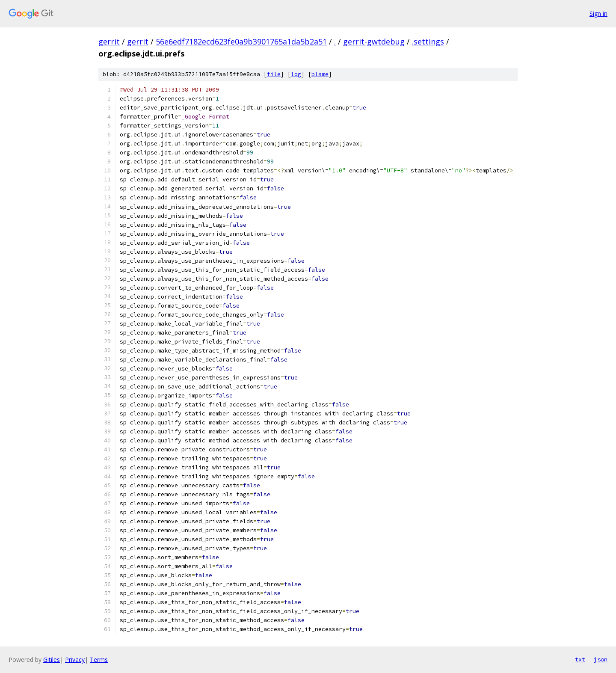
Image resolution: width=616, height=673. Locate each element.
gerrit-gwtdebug (374, 42)
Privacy (75, 660)
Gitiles (52, 660)
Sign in (598, 13)
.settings (428, 42)
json (601, 659)
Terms (99, 660)
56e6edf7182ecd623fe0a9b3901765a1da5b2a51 (241, 42)
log (296, 74)
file (274, 74)
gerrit (109, 42)
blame (320, 74)
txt (580, 659)
